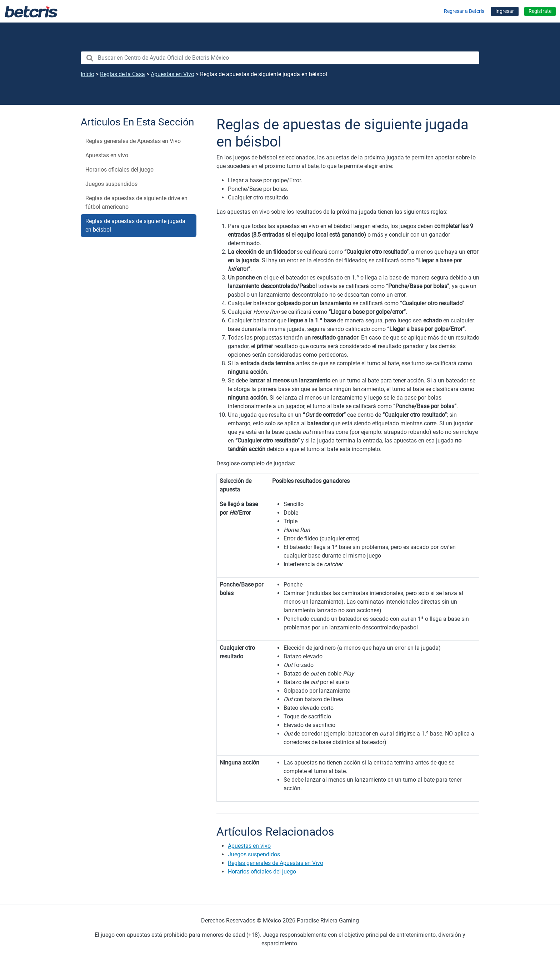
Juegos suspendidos (111, 184)
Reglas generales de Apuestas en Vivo (133, 141)
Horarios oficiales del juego (119, 170)
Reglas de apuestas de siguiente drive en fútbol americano (136, 202)
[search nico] (280, 58)
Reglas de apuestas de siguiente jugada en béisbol (135, 225)
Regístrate (540, 11)
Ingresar (505, 11)
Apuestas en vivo (107, 155)
